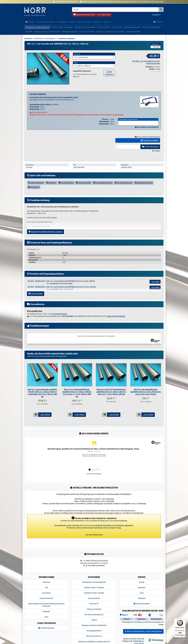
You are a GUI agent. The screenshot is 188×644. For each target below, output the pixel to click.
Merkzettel (72, 22)
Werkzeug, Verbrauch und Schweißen (47, 32)
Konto (142, 599)
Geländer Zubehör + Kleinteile (62, 27)
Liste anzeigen (36, 299)
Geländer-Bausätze (133, 32)
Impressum (46, 588)
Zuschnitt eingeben (150, 146)
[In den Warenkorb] (36, 420)
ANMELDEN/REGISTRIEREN (116, 322)
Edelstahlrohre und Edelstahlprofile (38, 27)
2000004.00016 (40, 287)
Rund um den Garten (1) (94, 642)
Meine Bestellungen (84, 22)
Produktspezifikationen (144, 188)
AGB (46, 593)
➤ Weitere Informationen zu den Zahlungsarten (143, 637)
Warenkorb (158, 22)
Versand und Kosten (46, 604)
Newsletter (46, 617)
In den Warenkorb (150, 152)
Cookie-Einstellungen (46, 634)
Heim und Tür (117, 27)
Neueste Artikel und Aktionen (45, 22)
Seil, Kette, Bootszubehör (151, 27)
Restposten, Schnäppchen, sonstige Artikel (110, 32)
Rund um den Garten (87, 32)
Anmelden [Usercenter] (156, 15)
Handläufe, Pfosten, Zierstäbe (85, 27)
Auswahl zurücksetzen (109, 73)
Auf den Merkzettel (66, 188)
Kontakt (142, 588)
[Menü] (184, 620)
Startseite (30, 22)
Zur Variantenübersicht (124, 188)
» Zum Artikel (45, 420)
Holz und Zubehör (104, 27)
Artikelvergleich (62, 22)
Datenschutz (46, 599)
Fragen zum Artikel (83, 188)
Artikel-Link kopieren (36, 188)
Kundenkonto (97, 22)
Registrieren (107, 22)
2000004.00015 (40, 292)
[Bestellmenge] (128, 152)
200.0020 (31, 287)
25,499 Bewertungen (94, 479)
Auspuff (29, 32)
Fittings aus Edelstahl (132, 27)
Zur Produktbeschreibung (103, 188)
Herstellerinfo (34, 193)
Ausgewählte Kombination (82, 71)
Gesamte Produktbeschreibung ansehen (45, 237)
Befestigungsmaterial (70, 32)
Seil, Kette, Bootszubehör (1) (94, 620)
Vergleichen (51, 188)
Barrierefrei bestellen (142, 609)
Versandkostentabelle (60, 319)
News (46, 622)
